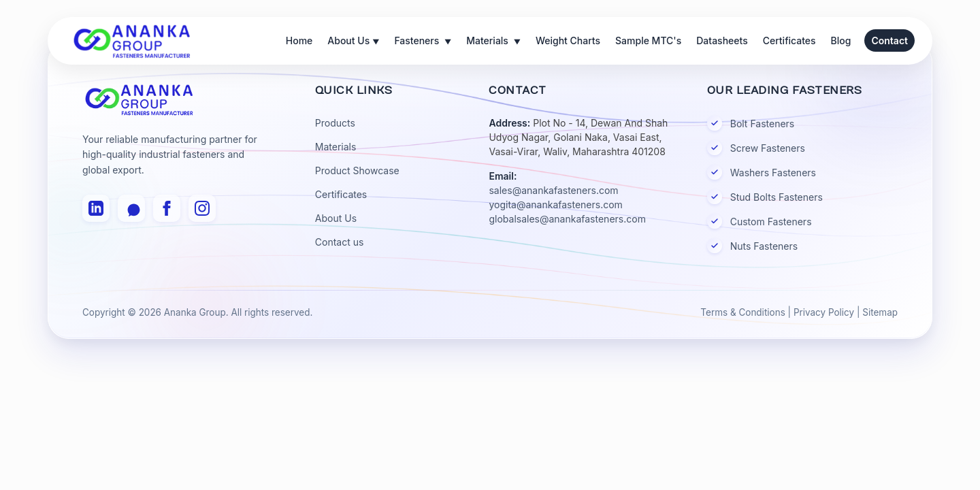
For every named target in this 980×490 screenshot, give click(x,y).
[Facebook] (167, 208)
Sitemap (880, 312)
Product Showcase (357, 170)
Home (299, 40)
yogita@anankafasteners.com (555, 205)
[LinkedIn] (96, 208)
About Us (353, 42)
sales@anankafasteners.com (553, 190)
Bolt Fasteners (751, 123)
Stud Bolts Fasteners (765, 197)
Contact (889, 40)
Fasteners (423, 42)
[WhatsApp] (131, 208)
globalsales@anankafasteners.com (567, 219)
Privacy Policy (824, 312)
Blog (841, 40)
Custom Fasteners (759, 221)
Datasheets (722, 40)
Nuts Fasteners (752, 246)
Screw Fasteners (756, 148)
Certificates (789, 40)
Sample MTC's (648, 40)
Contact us (340, 242)
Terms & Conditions (742, 312)
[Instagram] (202, 208)
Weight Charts (568, 40)
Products (335, 123)
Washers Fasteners (762, 172)
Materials (493, 42)
